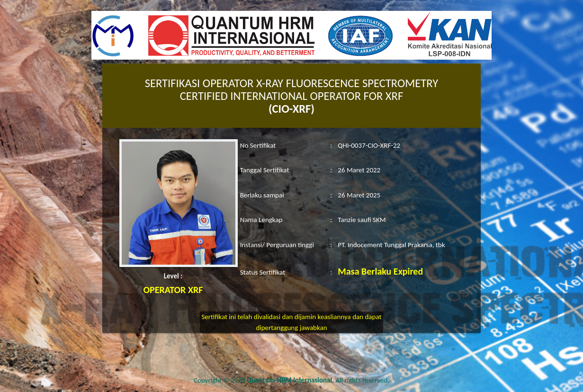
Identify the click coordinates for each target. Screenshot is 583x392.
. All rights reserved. (318, 380)
